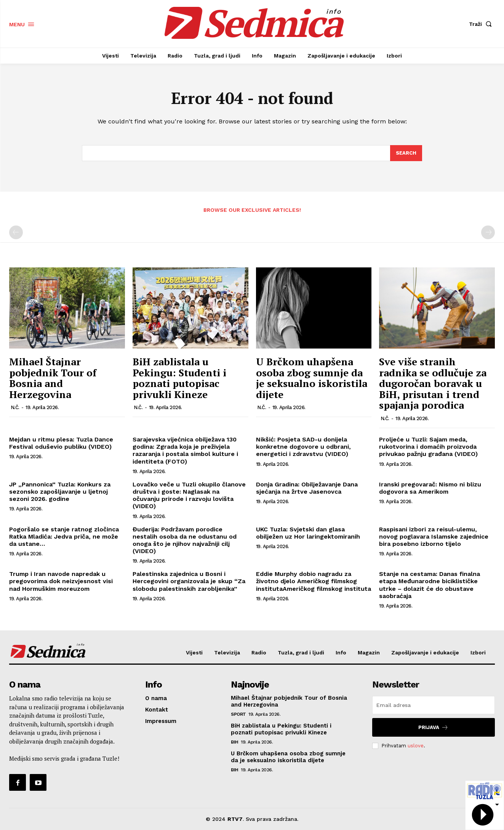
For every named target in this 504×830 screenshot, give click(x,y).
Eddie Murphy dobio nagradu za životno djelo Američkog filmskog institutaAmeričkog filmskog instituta (314, 581)
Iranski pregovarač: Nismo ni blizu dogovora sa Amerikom (430, 488)
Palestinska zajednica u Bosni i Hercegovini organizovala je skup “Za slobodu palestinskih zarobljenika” (189, 581)
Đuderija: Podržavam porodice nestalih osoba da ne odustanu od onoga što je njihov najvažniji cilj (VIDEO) (185, 540)
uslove (416, 746)
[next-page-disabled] (488, 233)
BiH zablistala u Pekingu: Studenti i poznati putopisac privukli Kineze (179, 378)
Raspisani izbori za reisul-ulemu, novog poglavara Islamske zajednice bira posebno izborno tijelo (434, 537)
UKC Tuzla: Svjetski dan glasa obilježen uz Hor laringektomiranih (308, 533)
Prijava (433, 727)
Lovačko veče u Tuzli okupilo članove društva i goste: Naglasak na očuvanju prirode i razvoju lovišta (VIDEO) (189, 495)
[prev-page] (16, 233)
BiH (235, 742)
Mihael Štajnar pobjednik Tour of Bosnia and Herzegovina (53, 378)
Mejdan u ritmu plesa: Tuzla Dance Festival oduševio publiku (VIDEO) (61, 443)
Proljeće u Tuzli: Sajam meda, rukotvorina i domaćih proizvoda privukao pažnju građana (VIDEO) (428, 447)
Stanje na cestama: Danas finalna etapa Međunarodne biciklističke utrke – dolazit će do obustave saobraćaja (430, 585)
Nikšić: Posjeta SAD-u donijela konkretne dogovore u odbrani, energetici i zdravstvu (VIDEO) (303, 447)
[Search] (406, 153)
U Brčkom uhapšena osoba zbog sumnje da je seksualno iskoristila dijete (312, 378)
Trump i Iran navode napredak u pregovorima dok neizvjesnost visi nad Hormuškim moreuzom (61, 581)
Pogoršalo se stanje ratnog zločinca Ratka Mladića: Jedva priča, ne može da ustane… (64, 537)
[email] (434, 705)
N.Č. (15, 408)
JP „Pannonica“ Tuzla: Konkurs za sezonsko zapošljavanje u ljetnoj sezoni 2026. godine (60, 492)
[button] (482, 24)
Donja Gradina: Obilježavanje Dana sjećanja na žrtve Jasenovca (307, 488)
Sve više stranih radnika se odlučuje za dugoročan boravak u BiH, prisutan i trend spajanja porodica (433, 383)
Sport (238, 714)
